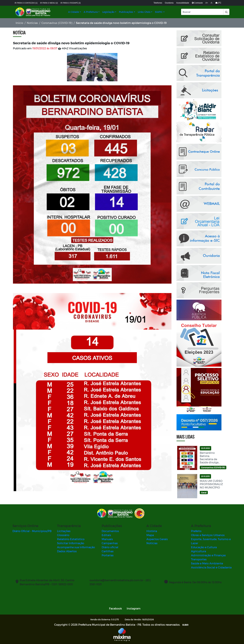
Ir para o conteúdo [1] (26, 3)
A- (212, 3)
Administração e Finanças (208, 555)
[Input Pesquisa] (202, 12)
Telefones (158, 3)
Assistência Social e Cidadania (211, 567)
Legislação (108, 12)
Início (19, 23)
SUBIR (185, 625)
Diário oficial (110, 547)
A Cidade (74, 12)
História (152, 531)
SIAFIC (159, 12)
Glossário (63, 535)
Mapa (150, 535)
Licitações (64, 531)
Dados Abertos (67, 551)
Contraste (197, 3)
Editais (106, 535)
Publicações (126, 12)
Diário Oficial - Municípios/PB (32, 531)
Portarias (108, 555)
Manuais (107, 539)
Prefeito (196, 531)
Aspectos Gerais (157, 539)
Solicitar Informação (71, 543)
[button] (226, 12)
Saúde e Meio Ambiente (207, 563)
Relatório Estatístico (71, 539)
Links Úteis (144, 12)
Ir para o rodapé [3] (70, 3)
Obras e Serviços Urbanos (208, 535)
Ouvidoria (169, 3)
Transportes (199, 559)
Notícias (32, 23)
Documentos (110, 531)
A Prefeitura (91, 12)
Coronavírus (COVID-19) (57, 23)
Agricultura (198, 551)
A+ (207, 3)
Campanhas (110, 543)
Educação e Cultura (204, 547)
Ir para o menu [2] (49, 3)
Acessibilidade (183, 3)
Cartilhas (108, 551)
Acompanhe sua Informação (76, 547)
